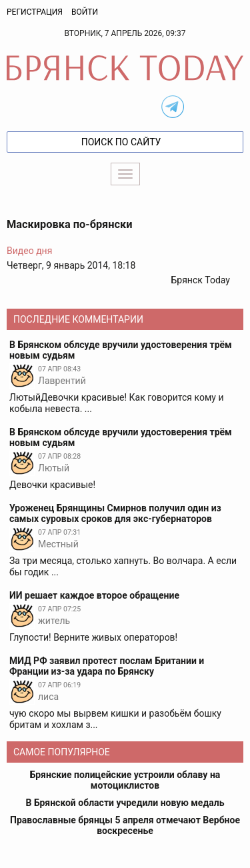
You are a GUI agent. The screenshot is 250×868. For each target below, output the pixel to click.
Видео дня (29, 251)
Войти (85, 12)
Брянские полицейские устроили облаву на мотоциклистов (125, 780)
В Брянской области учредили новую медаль (125, 803)
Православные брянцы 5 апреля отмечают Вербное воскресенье (125, 825)
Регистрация (35, 12)
